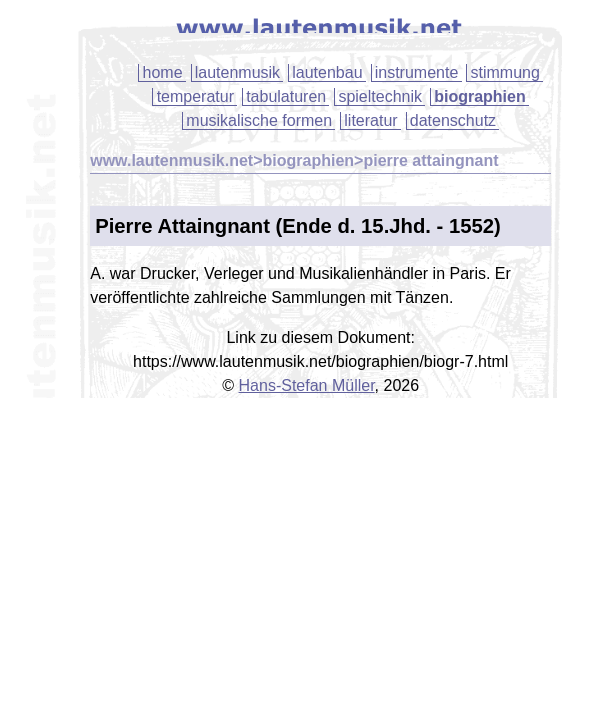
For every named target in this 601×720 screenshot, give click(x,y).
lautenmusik (237, 72)
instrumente (417, 72)
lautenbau (327, 72)
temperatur (195, 96)
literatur (370, 120)
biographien (480, 96)
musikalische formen (259, 120)
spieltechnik (380, 96)
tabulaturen (286, 96)
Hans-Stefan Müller (307, 385)
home (163, 72)
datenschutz (453, 120)
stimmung (504, 72)
